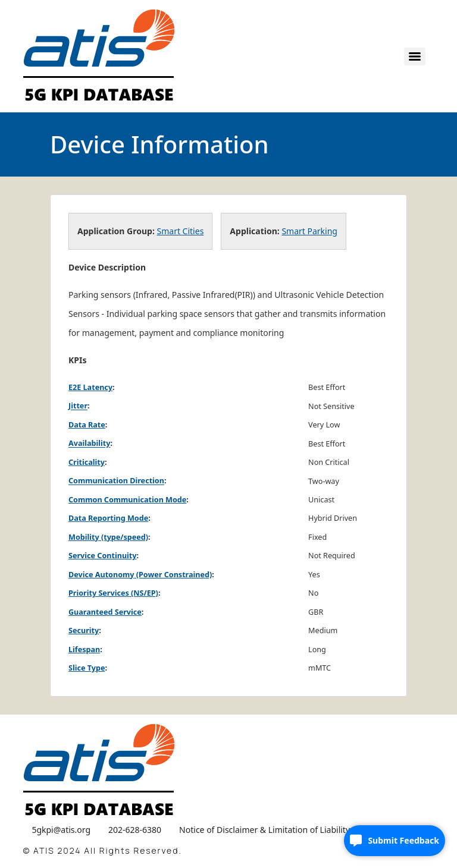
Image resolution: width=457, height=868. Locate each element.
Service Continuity (103, 556)
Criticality (87, 462)
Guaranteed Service (105, 612)
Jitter (78, 406)
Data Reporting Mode (108, 518)
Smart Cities (181, 231)
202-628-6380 (135, 830)
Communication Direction (116, 481)
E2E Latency (90, 387)
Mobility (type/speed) (108, 537)
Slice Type (87, 668)
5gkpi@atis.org (61, 830)
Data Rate (87, 425)
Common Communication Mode (127, 500)
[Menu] (415, 56)
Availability (89, 444)
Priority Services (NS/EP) (113, 593)
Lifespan (84, 650)
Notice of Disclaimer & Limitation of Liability (265, 830)
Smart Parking (309, 231)
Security (84, 630)
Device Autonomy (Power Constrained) (140, 575)
